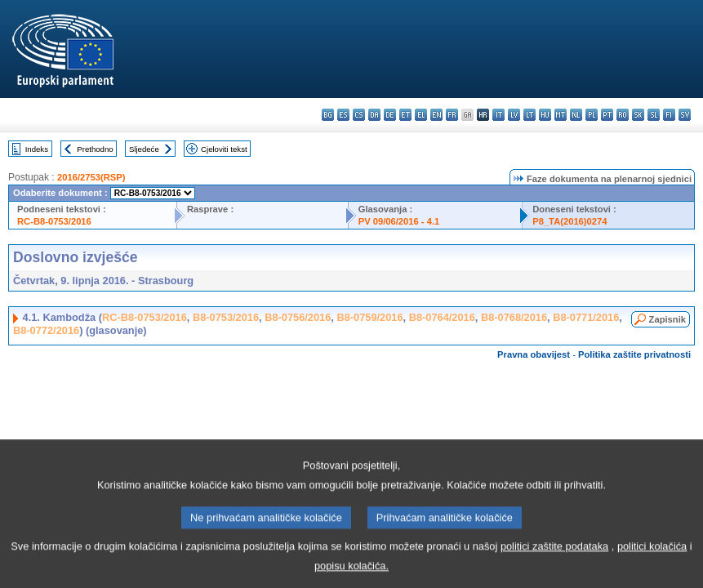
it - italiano (498, 115)
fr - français (452, 115)
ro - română (623, 115)
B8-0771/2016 (586, 317)
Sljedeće (144, 149)
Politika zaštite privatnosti (634, 354)
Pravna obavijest (534, 354)
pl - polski (592, 115)
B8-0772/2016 (46, 330)
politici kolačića (652, 557)
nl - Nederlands (576, 115)
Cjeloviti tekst (224, 149)
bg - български (328, 115)
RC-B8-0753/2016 (54, 221)
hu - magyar (545, 115)
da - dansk (374, 115)
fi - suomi (669, 115)
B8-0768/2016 (514, 317)
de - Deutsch (390, 115)
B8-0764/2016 (442, 317)
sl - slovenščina (654, 115)
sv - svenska (685, 115)
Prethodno (95, 149)
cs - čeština (359, 115)
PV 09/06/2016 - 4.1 (399, 221)
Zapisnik (667, 319)
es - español (343, 115)
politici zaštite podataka (554, 557)
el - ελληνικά (421, 115)
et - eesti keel (405, 115)
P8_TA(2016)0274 (570, 221)
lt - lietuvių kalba (529, 115)
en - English (436, 115)
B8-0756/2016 (298, 317)
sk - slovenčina (638, 115)
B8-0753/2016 (226, 317)
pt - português (607, 115)
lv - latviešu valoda (514, 115)
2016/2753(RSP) (91, 177)
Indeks (37, 149)
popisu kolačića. (351, 576)
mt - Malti (561, 115)
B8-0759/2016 (369, 317)
